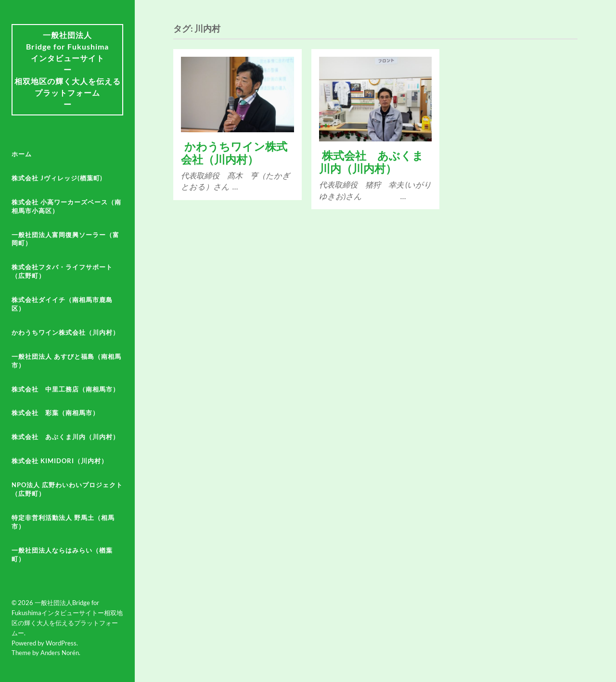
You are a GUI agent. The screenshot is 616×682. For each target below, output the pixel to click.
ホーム (22, 154)
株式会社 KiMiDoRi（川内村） (60, 461)
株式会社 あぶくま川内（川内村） (65, 437)
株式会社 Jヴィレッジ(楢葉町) (57, 178)
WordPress (61, 643)
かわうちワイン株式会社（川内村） (65, 332)
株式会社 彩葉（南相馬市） (55, 413)
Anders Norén (60, 653)
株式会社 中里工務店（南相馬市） (65, 389)
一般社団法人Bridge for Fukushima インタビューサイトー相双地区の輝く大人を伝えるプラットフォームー (68, 69)
